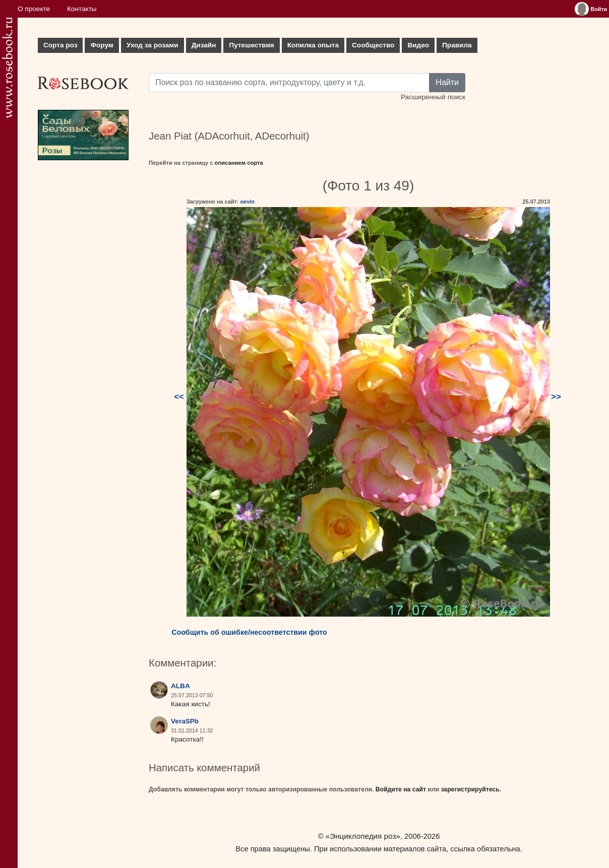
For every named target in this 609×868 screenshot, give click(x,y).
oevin (247, 202)
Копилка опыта (313, 45)
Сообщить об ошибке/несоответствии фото (249, 632)
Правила (457, 45)
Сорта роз (60, 45)
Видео (418, 45)
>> (556, 397)
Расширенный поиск (433, 97)
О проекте (34, 9)
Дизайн (204, 45)
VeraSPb (185, 721)
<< (179, 397)
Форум (102, 45)
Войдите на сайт (401, 789)
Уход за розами (153, 45)
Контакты (82, 9)
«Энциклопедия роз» (363, 836)
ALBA (180, 686)
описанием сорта (239, 163)
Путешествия (251, 45)
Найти (447, 82)
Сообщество (373, 45)
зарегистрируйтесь (470, 789)
